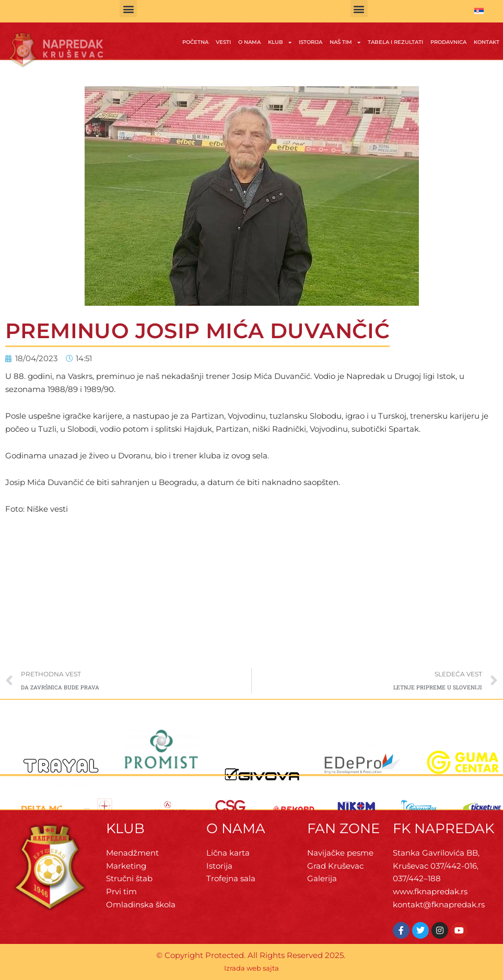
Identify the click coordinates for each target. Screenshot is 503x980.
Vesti (223, 42)
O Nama (249, 42)
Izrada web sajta (251, 968)
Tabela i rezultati (395, 42)
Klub (280, 42)
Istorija (311, 42)
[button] (128, 9)
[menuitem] (479, 11)
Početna (195, 42)
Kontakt (487, 42)
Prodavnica (448, 42)
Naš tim (345, 42)
